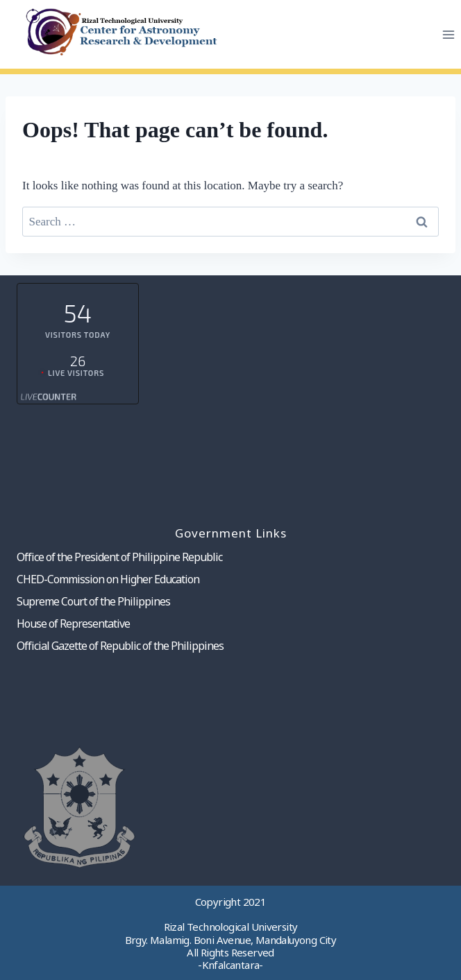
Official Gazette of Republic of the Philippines (120, 646)
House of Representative (73, 624)
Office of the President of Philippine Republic (119, 557)
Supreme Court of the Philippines (93, 601)
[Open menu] (448, 34)
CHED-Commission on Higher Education (108, 579)
